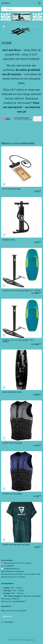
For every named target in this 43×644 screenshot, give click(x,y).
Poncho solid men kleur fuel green (16, 545)
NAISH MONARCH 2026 (12, 392)
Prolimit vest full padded (12, 443)
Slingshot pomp (9, 240)
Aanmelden (7, 616)
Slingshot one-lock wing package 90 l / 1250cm (21, 291)
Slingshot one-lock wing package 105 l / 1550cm (18, 341)
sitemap (29, 640)
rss (33, 640)
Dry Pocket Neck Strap (11, 189)
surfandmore (7, 622)
